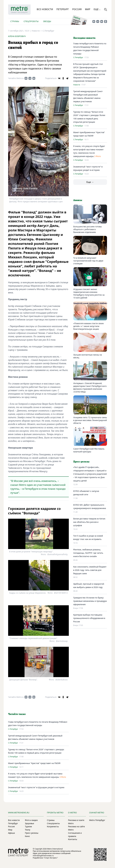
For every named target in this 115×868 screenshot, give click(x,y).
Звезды (47, 21)
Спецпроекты (31, 21)
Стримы (15, 21)
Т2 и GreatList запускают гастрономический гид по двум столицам (88, 261)
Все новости (45, 9)
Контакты (73, 839)
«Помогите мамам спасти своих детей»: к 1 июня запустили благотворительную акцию (89, 326)
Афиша (12, 833)
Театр (28, 830)
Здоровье (30, 823)
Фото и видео (31, 820)
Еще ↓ (97, 9)
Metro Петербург (97, 820)
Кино (27, 836)
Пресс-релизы (32, 833)
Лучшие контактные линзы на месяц (88, 356)
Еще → (90, 182)
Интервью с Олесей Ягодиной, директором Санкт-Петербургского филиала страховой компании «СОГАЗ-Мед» (90, 387)
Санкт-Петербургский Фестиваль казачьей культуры (89, 450)
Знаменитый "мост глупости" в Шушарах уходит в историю (36, 787)
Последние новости (84, 38)
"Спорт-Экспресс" (51, 858)
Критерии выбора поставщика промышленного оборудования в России (89, 618)
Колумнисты (53, 826)
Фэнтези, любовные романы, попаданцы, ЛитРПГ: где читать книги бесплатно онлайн (88, 553)
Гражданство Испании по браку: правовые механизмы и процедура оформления (90, 601)
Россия (77, 9)
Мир (88, 9)
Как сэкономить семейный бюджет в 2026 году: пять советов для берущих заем (90, 570)
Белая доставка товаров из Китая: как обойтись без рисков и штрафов (89, 522)
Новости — (37, 31)
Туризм (28, 826)
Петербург (63, 9)
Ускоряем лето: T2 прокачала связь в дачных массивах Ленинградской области (90, 420)
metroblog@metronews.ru (43, 856)
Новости (77, 85)
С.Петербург (49, 31)
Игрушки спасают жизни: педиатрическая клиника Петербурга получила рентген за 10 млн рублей (89, 293)
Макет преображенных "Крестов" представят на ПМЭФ (34, 763)
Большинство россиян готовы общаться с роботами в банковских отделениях (88, 229)
